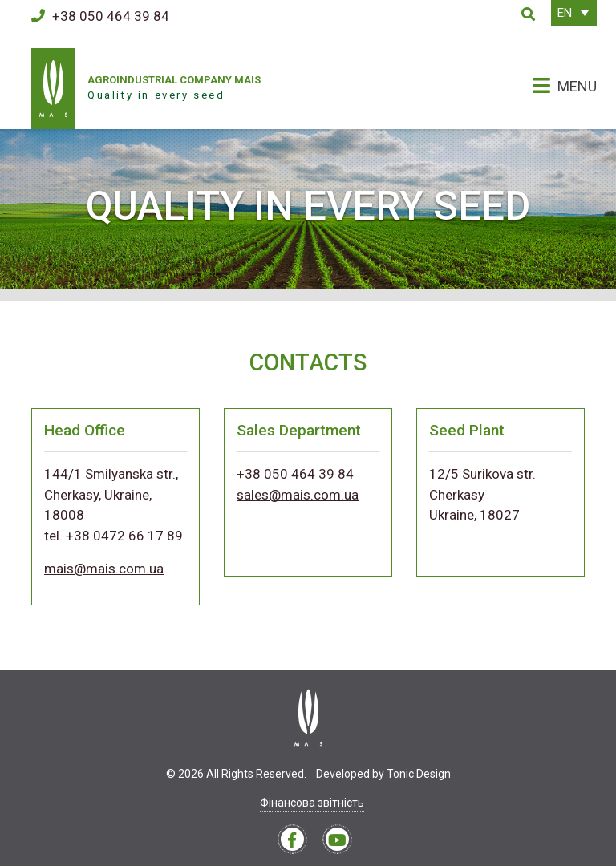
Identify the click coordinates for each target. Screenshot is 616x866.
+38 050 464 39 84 (100, 16)
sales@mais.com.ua (298, 495)
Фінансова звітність (312, 803)
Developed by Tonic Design (383, 774)
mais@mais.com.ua (104, 569)
